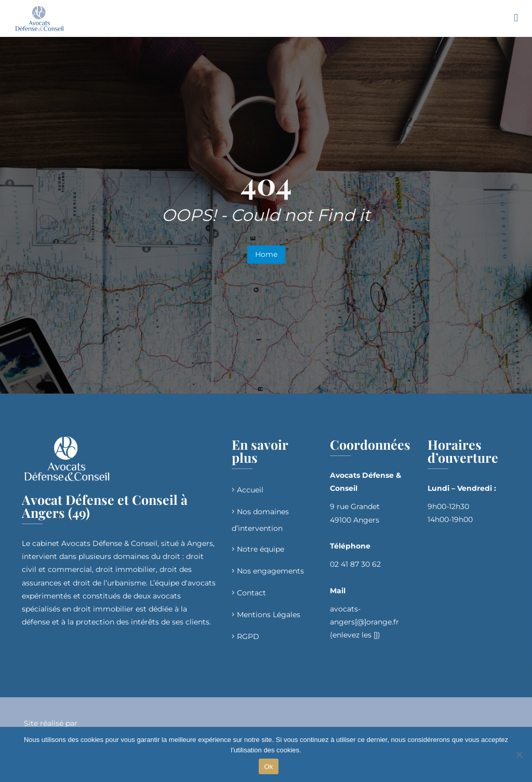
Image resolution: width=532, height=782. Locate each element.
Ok (268, 767)
